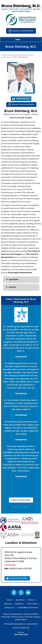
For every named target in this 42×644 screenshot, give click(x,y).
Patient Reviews (23, 99)
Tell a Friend (32, 604)
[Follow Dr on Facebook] (14, 593)
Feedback (19, 604)
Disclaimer (20, 600)
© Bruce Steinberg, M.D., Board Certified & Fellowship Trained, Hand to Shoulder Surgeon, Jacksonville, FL (21, 617)
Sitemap (8, 604)
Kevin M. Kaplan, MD (21, 628)
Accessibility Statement (28, 608)
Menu (21, 40)
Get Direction (10, 565)
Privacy (31, 600)
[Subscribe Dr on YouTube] (28, 593)
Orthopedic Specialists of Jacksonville (21, 624)
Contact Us (9, 608)
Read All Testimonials (21, 500)
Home (10, 600)
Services (12, 287)
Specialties (14, 279)
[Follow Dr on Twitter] (21, 593)
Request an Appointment (23, 31)
